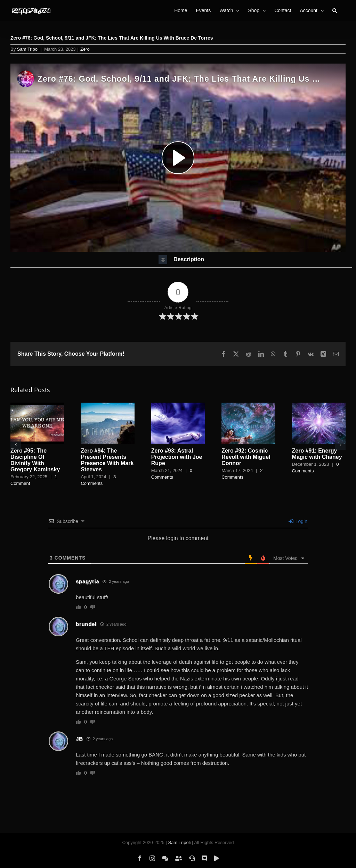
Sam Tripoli (28, 49)
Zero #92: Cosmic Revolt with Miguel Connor (246, 457)
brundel (86, 624)
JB (79, 739)
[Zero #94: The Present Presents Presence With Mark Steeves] (107, 406)
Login (298, 521)
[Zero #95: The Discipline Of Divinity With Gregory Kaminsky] (37, 406)
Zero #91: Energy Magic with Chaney (317, 454)
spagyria (87, 581)
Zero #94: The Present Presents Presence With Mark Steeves (107, 460)
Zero (85, 49)
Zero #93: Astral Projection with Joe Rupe (177, 457)
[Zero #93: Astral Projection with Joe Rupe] (178, 406)
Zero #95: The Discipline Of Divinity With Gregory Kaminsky (35, 460)
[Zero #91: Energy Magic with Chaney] (319, 406)
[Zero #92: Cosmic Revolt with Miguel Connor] (248, 406)
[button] (335, 10)
